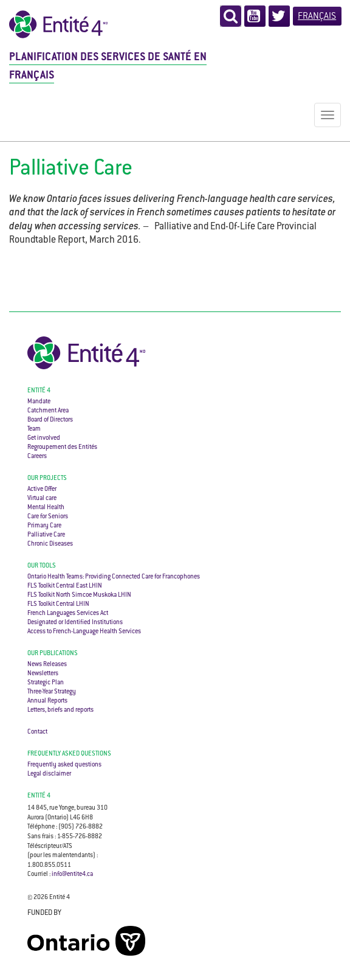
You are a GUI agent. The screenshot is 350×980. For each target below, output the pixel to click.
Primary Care (44, 526)
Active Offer (42, 489)
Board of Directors (50, 420)
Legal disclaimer (49, 774)
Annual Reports (47, 701)
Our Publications (53, 654)
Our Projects (47, 478)
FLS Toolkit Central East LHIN (65, 586)
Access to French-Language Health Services (84, 632)
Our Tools (42, 566)
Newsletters (43, 674)
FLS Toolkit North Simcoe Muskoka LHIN (79, 595)
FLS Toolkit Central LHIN (58, 604)
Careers (37, 457)
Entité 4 (39, 391)
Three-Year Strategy (52, 692)
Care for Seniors (48, 517)
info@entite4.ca (72, 874)
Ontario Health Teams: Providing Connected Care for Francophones (114, 577)
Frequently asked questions (69, 754)
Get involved (44, 438)
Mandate (39, 402)
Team (34, 429)
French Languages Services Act (68, 613)
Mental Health (46, 508)
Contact (37, 732)
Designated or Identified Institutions (75, 623)
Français (317, 17)
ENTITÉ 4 (39, 796)
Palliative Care (46, 535)
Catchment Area (48, 411)
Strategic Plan (46, 683)
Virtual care (42, 499)
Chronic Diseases (50, 544)
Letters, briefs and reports (60, 710)
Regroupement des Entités (62, 447)
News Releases (47, 665)
